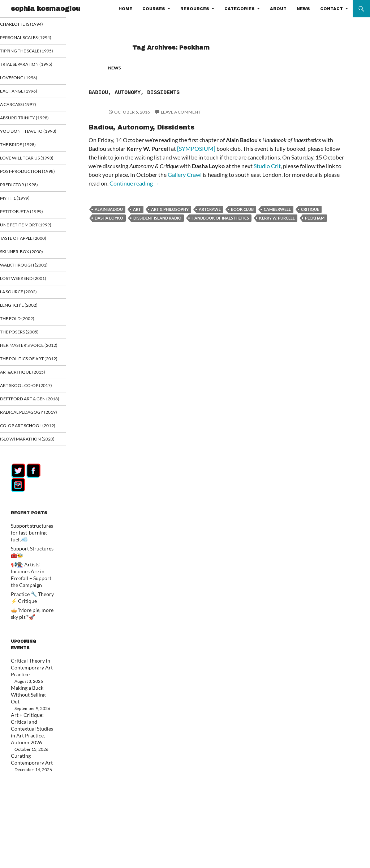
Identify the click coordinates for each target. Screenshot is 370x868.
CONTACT (332, 9)
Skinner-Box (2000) (30, 296)
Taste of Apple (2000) (31, 283)
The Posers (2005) (28, 378)
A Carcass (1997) (27, 124)
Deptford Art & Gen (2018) (31, 467)
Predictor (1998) (27, 223)
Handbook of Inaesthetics (220, 218)
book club (242, 209)
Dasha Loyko (109, 218)
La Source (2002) (27, 337)
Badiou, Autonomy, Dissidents (180, 91)
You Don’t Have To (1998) (30, 154)
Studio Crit (267, 166)
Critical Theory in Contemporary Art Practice (28, 739)
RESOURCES (195, 9)
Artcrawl (210, 209)
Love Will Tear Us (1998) (29, 187)
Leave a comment (181, 112)
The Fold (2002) (26, 364)
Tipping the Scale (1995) (29, 60)
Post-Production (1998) (30, 206)
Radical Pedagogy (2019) (30, 486)
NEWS (303, 9)
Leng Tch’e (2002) (27, 351)
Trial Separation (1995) (28, 80)
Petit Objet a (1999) (30, 250)
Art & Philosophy (170, 209)
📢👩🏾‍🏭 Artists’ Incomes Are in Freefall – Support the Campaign (32, 652)
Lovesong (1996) (27, 96)
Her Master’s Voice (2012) (30, 395)
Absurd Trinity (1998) (32, 137)
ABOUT (278, 9)
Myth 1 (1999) (24, 236)
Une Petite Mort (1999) (27, 267)
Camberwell (277, 209)
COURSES (154, 9)
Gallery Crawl (185, 175)
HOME (125, 9)
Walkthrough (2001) (32, 310)
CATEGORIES (240, 9)
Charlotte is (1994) (30, 24)
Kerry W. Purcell (277, 218)
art (137, 209)
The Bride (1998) (26, 170)
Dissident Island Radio (157, 218)
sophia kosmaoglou (46, 9)
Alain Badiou (109, 209)
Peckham (315, 218)
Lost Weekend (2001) (31, 324)
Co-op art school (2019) (30, 506)
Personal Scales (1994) (28, 41)
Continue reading (135, 183)
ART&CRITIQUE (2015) (31, 431)
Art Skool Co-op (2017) (29, 447)
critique (310, 209)
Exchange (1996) (27, 110)
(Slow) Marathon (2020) (29, 525)
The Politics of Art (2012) (31, 414)
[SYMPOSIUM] (196, 148)
